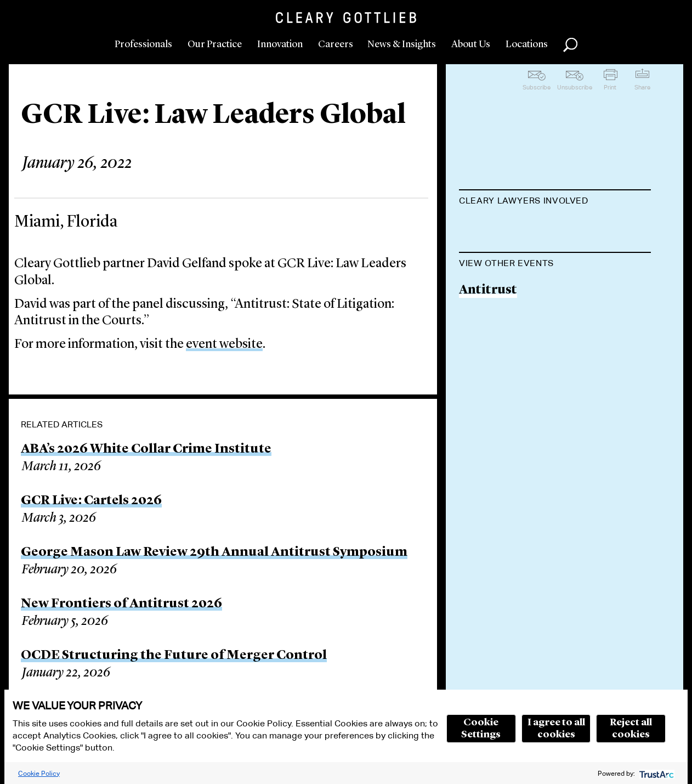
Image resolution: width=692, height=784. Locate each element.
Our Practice (215, 44)
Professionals (143, 44)
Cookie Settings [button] (481, 729)
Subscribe (537, 87)
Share (642, 87)
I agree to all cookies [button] (556, 729)
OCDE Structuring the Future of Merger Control (174, 656)
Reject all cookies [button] (631, 729)
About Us (471, 44)
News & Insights (402, 44)
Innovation (280, 44)
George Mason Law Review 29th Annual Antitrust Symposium (214, 552)
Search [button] (570, 45)
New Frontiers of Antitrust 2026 (121, 604)
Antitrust (488, 346)
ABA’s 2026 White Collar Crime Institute (146, 449)
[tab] (555, 202)
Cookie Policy (39, 773)
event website (224, 345)
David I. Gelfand (508, 228)
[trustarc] (656, 773)
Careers (336, 44)
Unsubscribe (575, 87)
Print (610, 87)
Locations (527, 44)
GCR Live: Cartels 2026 (91, 501)
